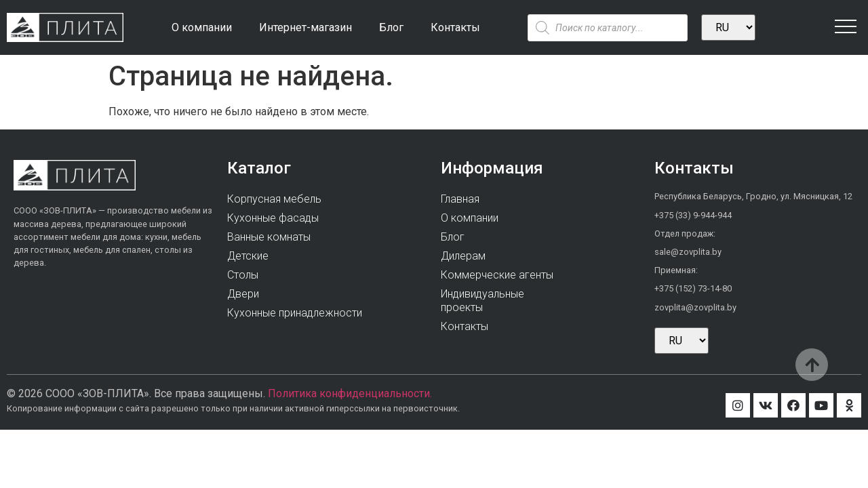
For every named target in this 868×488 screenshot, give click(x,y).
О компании (202, 27)
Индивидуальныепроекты (482, 301)
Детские (248, 256)
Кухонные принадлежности (295, 313)
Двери (243, 294)
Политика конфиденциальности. (350, 393)
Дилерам (463, 256)
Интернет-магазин (305, 27)
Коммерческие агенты (497, 275)
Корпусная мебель (274, 199)
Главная (460, 199)
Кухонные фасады (273, 218)
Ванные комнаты (269, 237)
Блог (391, 27)
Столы (243, 275)
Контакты (455, 27)
